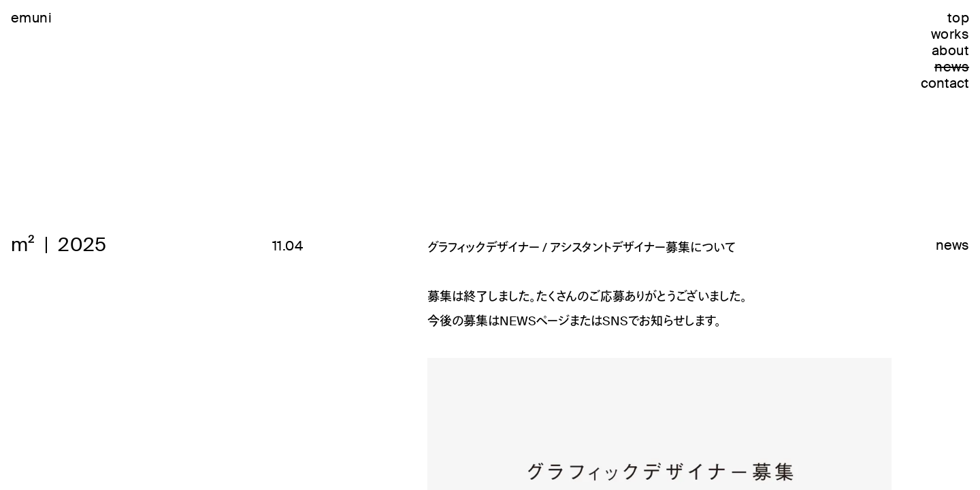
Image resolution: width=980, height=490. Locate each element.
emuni (31, 18)
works (950, 34)
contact (945, 83)
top (958, 18)
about (950, 50)
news (952, 67)
